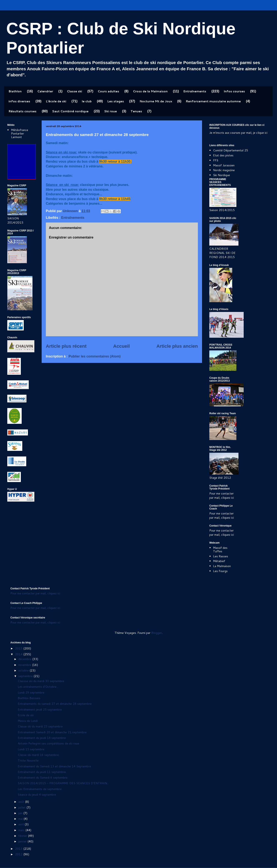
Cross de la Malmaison (150, 91)
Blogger (157, 633)
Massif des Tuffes (220, 550)
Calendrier (45, 91)
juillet (22, 807)
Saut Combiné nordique (70, 111)
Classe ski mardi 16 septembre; (39, 755)
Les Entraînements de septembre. (40, 789)
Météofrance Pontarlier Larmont (20, 134)
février (23, 836)
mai (21, 819)
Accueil (121, 346)
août (22, 802)
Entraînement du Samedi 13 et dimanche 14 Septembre (54, 766)
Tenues (136, 111)
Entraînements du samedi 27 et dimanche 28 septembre (55, 704)
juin (21, 813)
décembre (25, 659)
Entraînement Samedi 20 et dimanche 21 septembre (52, 732)
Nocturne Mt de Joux (156, 101)
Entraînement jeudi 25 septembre (40, 710)
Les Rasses (221, 556)
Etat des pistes (223, 155)
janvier (23, 841)
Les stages (116, 101)
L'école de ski (56, 101)
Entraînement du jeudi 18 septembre (42, 738)
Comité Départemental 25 (231, 150)
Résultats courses (22, 111)
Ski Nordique (221, 175)
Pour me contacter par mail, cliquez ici (222, 496)
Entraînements (195, 91)
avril (21, 824)
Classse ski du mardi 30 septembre (41, 681)
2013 (19, 849)
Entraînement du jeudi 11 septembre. (42, 772)
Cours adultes (108, 91)
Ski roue (110, 111)
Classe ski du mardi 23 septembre (40, 726)
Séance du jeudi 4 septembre (37, 795)
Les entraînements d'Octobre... (38, 687)
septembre (26, 676)
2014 (19, 654)
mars (22, 830)
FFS (216, 160)
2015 (19, 648)
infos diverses (19, 101)
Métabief (219, 561)
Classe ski (74, 91)
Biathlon (15, 91)
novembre (25, 665)
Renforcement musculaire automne (213, 101)
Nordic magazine (224, 170)
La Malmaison (222, 566)
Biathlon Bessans (29, 698)
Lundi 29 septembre (31, 692)
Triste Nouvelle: (28, 760)
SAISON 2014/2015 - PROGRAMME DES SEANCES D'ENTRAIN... (63, 783)
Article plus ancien (177, 346)
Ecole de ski (26, 715)
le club (87, 101)
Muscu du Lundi (28, 721)
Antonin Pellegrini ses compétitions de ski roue (48, 743)
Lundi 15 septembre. (31, 749)
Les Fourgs (220, 571)
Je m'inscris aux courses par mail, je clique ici (238, 133)
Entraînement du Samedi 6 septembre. (43, 778)
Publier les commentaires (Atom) (95, 356)
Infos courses (234, 91)
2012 (19, 854)
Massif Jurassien (224, 165)
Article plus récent (66, 346)
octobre (24, 670)
